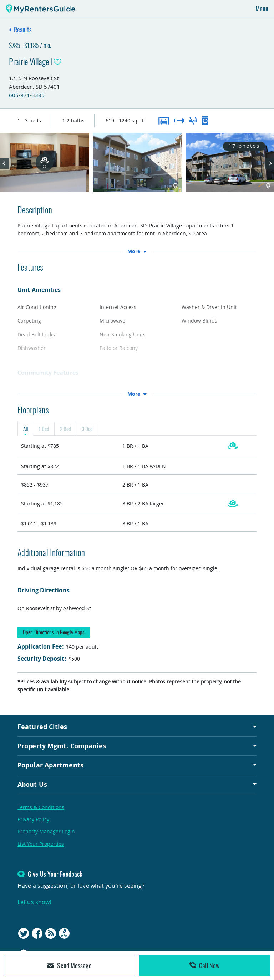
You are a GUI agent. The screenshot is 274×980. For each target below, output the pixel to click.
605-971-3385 (27, 95)
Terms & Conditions (41, 807)
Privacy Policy (33, 819)
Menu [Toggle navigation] (262, 9)
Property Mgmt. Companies (62, 746)
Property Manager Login (46, 832)
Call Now (205, 965)
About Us (32, 784)
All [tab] (25, 429)
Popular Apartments (50, 765)
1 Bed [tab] (44, 429)
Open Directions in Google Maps (54, 632)
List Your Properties (41, 844)
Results (23, 30)
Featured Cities (42, 727)
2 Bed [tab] (65, 429)
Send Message (69, 965)
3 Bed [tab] (87, 429)
